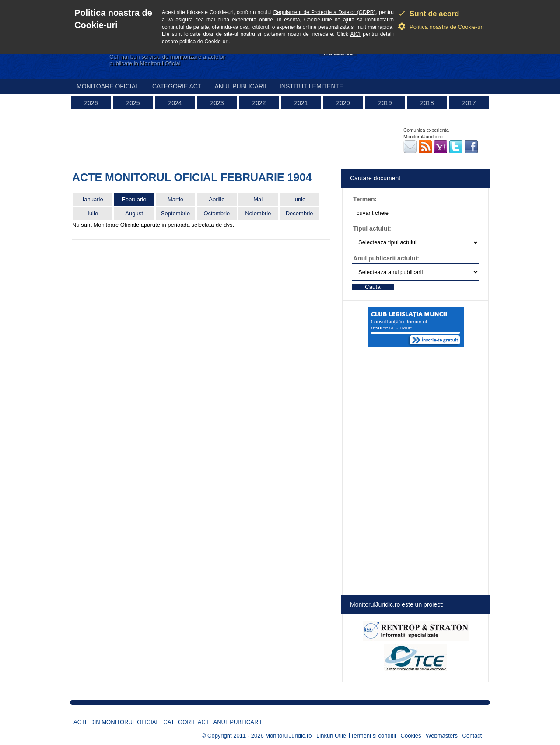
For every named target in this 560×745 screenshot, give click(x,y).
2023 (217, 103)
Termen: (365, 199)
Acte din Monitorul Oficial (116, 722)
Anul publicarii (240, 86)
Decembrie (299, 213)
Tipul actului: (372, 228)
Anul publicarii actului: (386, 258)
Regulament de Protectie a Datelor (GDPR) (325, 12)
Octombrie (217, 213)
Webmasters (442, 736)
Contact (472, 736)
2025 (133, 103)
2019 (385, 103)
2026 (91, 103)
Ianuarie (93, 199)
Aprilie (217, 199)
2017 (469, 103)
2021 (301, 103)
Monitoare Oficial (108, 86)
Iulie (93, 213)
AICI (355, 34)
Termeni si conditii (373, 736)
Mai (258, 199)
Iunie (299, 199)
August (134, 213)
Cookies (411, 736)
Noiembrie (258, 213)
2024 (175, 103)
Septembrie (175, 213)
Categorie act (177, 86)
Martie (175, 199)
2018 (427, 103)
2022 (259, 103)
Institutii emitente (311, 86)
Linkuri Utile (331, 736)
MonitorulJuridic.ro (288, 736)
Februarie (134, 199)
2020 (343, 103)
